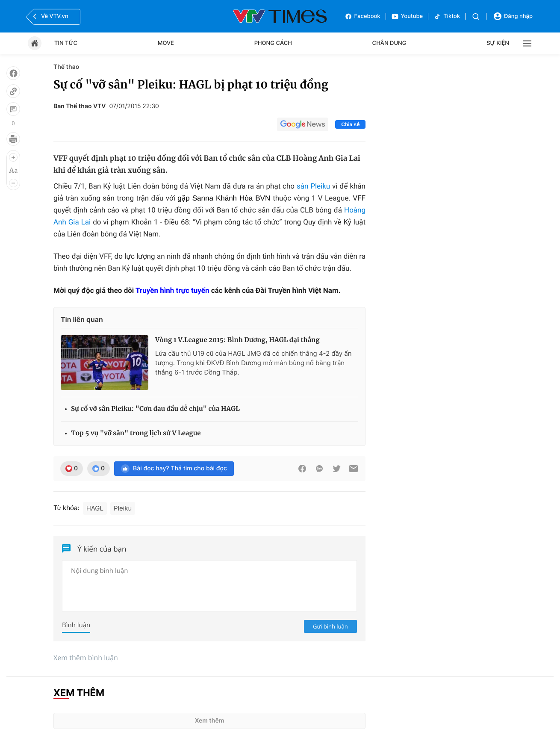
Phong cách (273, 43)
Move (166, 43)
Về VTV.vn (50, 16)
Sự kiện (498, 43)
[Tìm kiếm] (476, 16)
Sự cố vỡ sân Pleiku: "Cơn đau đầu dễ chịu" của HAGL (155, 409)
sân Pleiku (313, 186)
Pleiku (123, 508)
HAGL (95, 508)
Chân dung (389, 43)
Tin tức (66, 43)
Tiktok (447, 16)
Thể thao (66, 67)
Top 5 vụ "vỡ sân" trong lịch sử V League (136, 433)
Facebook (363, 16)
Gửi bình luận (330, 626)
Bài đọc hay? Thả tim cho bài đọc (174, 469)
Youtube (407, 16)
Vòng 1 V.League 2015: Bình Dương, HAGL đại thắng (237, 340)
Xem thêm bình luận (86, 658)
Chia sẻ (350, 124)
